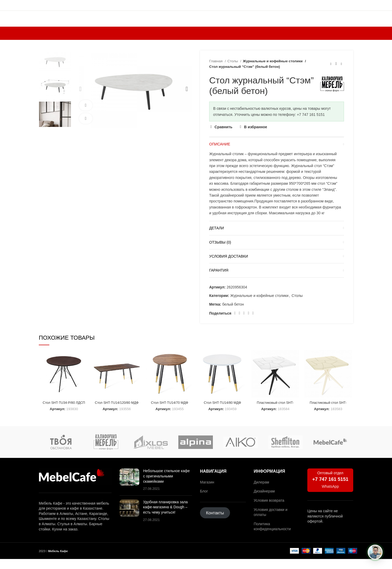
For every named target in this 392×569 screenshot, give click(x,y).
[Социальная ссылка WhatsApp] (244, 325)
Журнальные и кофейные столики (271, 73)
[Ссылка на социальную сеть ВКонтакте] (248, 325)
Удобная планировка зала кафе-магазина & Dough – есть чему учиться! (166, 517)
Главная (216, 73)
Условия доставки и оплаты (271, 522)
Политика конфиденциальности (272, 536)
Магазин (207, 492)
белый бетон (233, 316)
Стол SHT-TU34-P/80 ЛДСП (63, 415)
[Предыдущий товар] (331, 76)
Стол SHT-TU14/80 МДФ (223, 415)
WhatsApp (330, 496)
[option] (55, 74)
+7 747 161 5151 (330, 489)
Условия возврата (269, 510)
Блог (204, 501)
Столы (233, 73)
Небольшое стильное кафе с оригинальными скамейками (167, 486)
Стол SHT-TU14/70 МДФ (169, 415)
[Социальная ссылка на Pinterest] (239, 325)
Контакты (215, 523)
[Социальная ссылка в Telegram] (253, 325)
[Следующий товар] (341, 76)
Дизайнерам (264, 501)
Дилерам (261, 492)
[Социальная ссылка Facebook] (235, 325)
